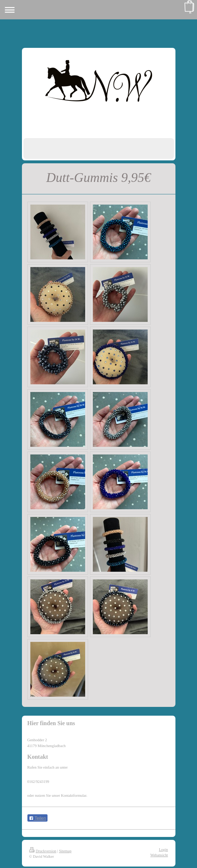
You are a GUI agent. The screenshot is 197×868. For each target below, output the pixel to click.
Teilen (37, 818)
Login (164, 850)
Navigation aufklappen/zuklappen (98, 10)
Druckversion (43, 851)
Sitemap (65, 851)
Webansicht (159, 855)
